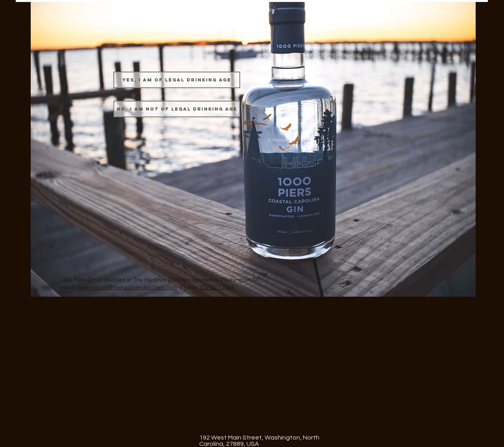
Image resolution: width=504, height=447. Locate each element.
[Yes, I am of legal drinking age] (177, 80)
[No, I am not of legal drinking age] (177, 109)
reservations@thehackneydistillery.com (127, 287)
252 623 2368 (217, 287)
